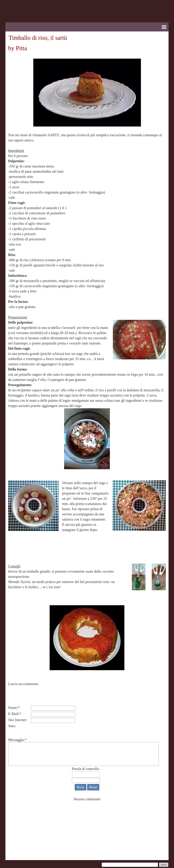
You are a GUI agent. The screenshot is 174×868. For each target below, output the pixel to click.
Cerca (164, 865)
